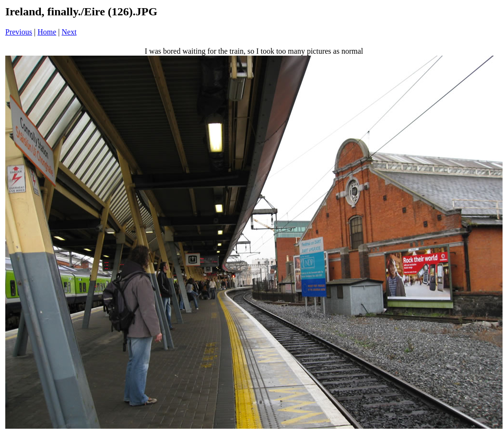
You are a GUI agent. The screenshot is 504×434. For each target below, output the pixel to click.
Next (69, 32)
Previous (19, 32)
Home (47, 32)
